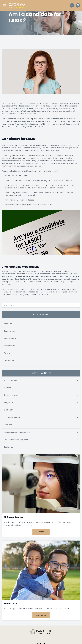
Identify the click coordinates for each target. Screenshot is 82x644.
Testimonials (9, 346)
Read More (41, 532)
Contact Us (9, 360)
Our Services (9, 331)
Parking (7, 353)
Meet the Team (10, 338)
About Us (8, 324)
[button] (4, 5)
